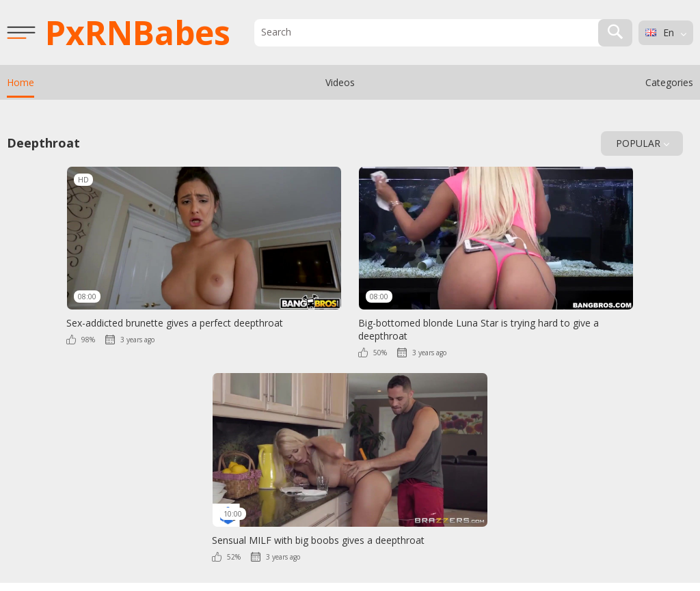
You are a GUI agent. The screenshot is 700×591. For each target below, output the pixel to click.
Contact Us (389, 552)
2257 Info (308, 552)
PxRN (138, 32)
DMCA (347, 552)
